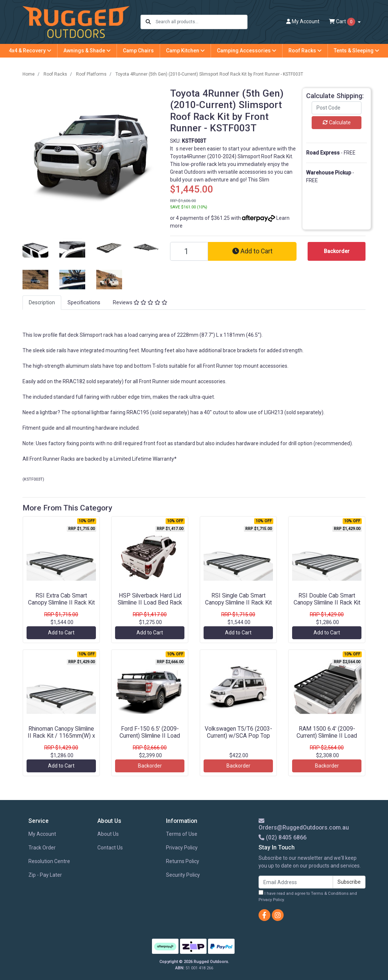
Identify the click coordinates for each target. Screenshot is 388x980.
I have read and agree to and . (308, 896)
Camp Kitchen (185, 51)
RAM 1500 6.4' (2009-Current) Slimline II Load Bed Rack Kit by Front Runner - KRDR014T (327, 739)
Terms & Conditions (330, 894)
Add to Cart (252, 251)
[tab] (42, 303)
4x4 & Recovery (30, 51)
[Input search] (201, 22)
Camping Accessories (247, 51)
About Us (108, 834)
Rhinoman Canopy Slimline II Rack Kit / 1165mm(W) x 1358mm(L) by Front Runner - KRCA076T (61, 739)
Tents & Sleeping (356, 51)
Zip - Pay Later (45, 875)
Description (42, 302)
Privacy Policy (182, 848)
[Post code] (337, 108)
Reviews (140, 302)
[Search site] (148, 22)
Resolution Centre (49, 861)
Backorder (150, 766)
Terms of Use (182, 834)
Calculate (337, 122)
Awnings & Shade (87, 51)
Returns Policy (183, 861)
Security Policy (183, 875)
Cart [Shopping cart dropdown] (343, 22)
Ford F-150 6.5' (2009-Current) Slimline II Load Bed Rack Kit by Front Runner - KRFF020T (150, 739)
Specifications (84, 302)
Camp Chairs (138, 51)
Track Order (42, 848)
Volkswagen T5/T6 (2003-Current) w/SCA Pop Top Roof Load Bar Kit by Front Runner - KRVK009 (238, 739)
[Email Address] (296, 882)
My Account (42, 834)
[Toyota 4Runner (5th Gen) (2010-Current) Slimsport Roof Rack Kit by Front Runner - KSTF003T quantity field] (189, 251)
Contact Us (110, 848)
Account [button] (303, 21)
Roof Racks (305, 51)
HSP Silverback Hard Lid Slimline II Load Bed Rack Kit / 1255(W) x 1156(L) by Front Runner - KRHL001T (150, 606)
